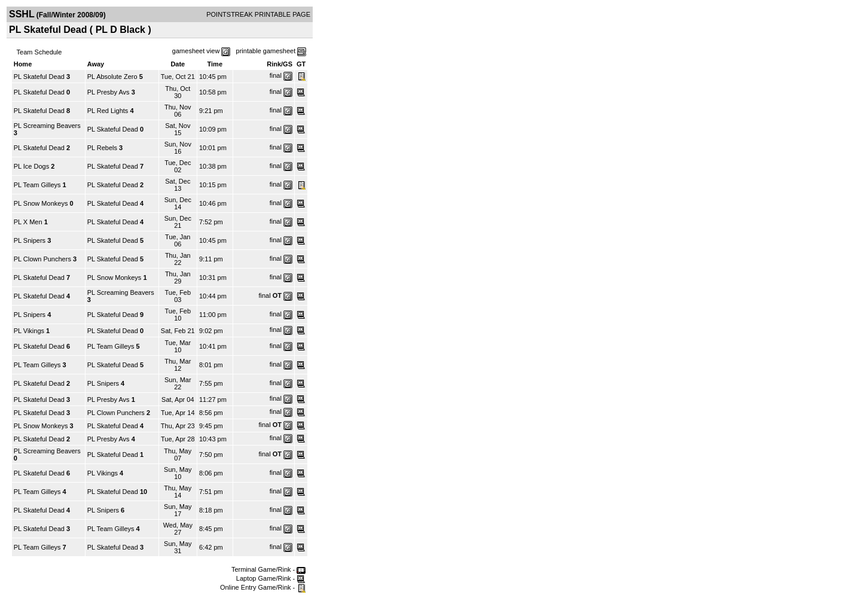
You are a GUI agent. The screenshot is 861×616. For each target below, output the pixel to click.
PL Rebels (102, 148)
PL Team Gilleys (37, 185)
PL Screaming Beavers (47, 126)
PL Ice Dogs (32, 166)
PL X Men (28, 222)
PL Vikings (29, 331)
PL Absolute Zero (112, 77)
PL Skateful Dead (39, 77)
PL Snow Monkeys (41, 203)
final (276, 75)
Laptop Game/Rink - (271, 578)
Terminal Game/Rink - (268, 569)
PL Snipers (30, 240)
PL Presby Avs (109, 92)
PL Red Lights (108, 111)
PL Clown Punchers (42, 259)
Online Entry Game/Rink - (263, 587)
